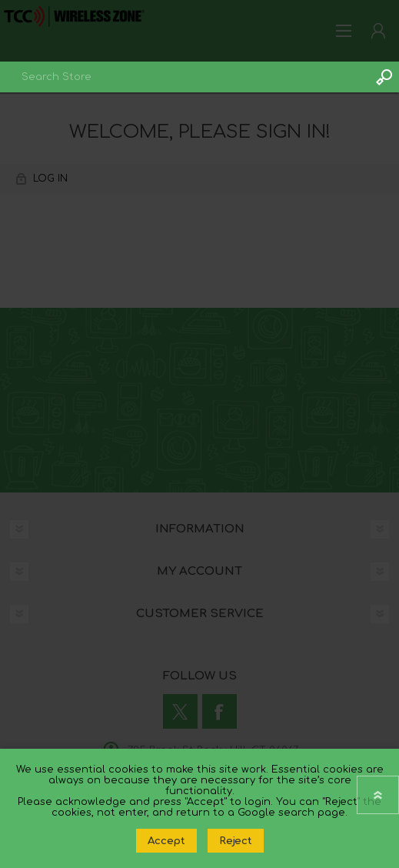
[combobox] (184, 77)
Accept (166, 841)
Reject (236, 841)
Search (384, 77)
